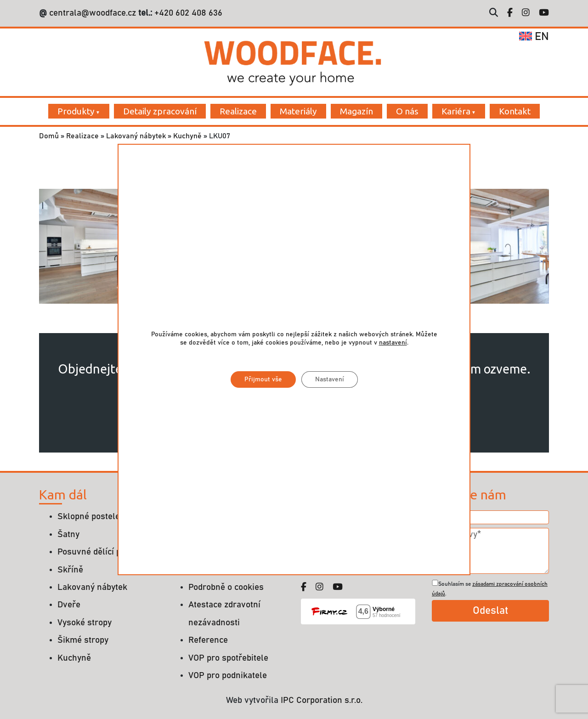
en (534, 37)
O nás (407, 111)
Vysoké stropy (85, 623)
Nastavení (330, 379)
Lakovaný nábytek (136, 136)
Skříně (70, 570)
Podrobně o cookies (226, 587)
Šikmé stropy (83, 640)
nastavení (393, 343)
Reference (208, 640)
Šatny (68, 535)
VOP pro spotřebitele (228, 658)
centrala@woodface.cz (93, 13)
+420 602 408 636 (187, 13)
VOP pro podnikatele (228, 676)
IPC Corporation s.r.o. (322, 700)
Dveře (69, 605)
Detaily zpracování (160, 111)
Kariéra (456, 111)
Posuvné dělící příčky (99, 552)
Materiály (298, 111)
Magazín (356, 111)
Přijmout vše (263, 379)
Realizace (238, 111)
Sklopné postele (89, 517)
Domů (49, 136)
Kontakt (515, 111)
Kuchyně (187, 136)
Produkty (76, 111)
